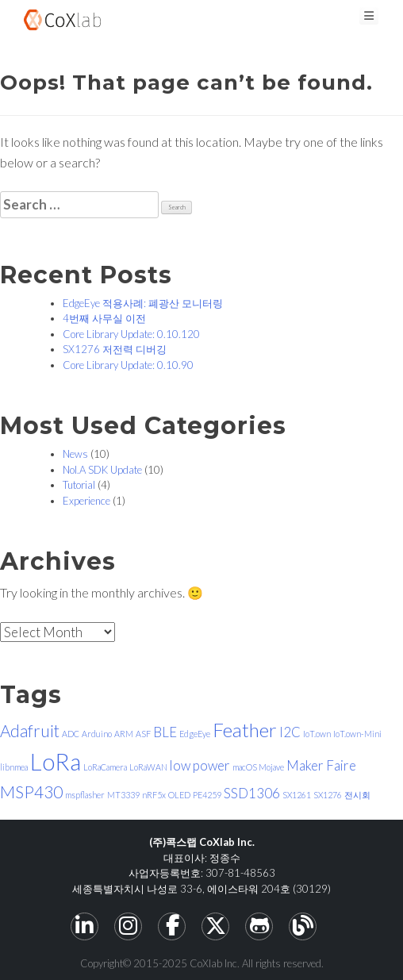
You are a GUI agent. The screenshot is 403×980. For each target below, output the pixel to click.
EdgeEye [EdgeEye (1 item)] (195, 734)
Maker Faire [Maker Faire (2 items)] (321, 765)
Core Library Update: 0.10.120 (131, 334)
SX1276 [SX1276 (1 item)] (328, 795)
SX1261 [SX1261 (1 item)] (297, 795)
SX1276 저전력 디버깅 (115, 349)
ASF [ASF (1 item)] (143, 734)
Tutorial (79, 485)
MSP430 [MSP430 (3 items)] (31, 792)
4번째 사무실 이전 (104, 318)
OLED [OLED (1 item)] (179, 795)
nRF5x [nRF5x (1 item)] (154, 795)
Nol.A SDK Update (102, 470)
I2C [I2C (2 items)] (290, 732)
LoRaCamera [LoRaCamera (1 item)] (105, 767)
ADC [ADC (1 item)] (71, 734)
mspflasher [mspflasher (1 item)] (85, 795)
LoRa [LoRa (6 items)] (56, 761)
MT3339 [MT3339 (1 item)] (123, 795)
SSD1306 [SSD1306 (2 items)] (252, 793)
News (75, 454)
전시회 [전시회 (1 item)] (357, 795)
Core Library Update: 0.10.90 (128, 365)
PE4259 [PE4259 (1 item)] (207, 795)
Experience (86, 501)
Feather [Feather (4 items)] (245, 730)
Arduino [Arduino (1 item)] (97, 734)
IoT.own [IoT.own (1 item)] (317, 734)
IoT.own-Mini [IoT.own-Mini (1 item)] (357, 734)
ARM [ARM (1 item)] (124, 734)
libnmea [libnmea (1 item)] (14, 767)
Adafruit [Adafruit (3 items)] (30, 730)
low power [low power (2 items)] (200, 765)
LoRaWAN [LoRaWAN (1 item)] (148, 767)
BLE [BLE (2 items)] (165, 732)
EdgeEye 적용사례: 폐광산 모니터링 (143, 303)
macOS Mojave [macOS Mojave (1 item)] (258, 767)
